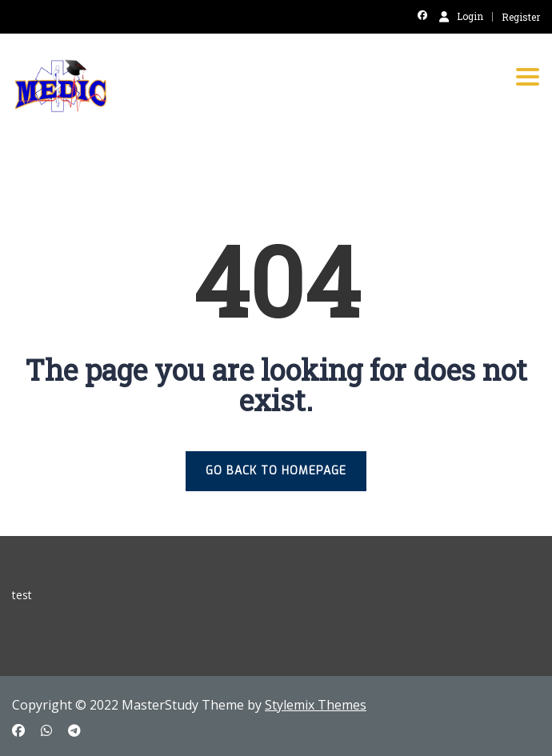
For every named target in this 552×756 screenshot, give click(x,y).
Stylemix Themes (316, 705)
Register (521, 17)
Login (461, 16)
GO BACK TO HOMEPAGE (276, 471)
